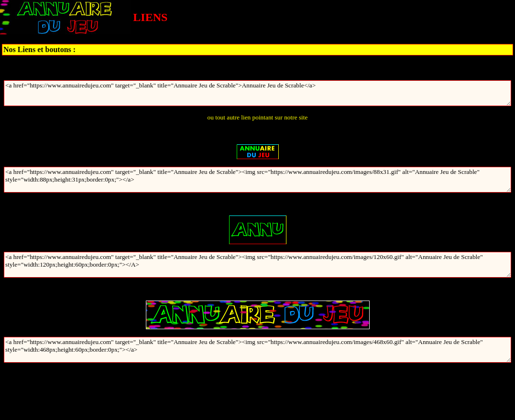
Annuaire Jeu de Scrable (258, 69)
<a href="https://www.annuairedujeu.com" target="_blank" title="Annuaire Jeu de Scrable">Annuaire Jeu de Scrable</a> (257, 93)
